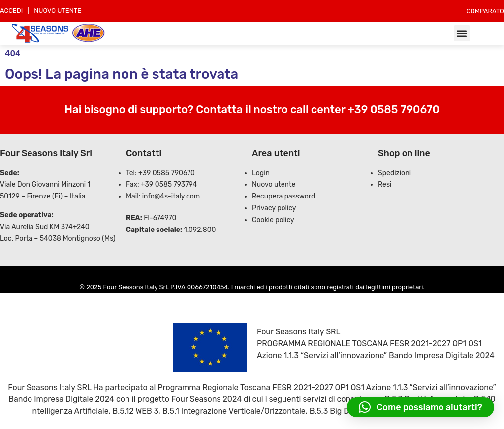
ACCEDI (11, 11)
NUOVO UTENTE (58, 11)
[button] (462, 33)
